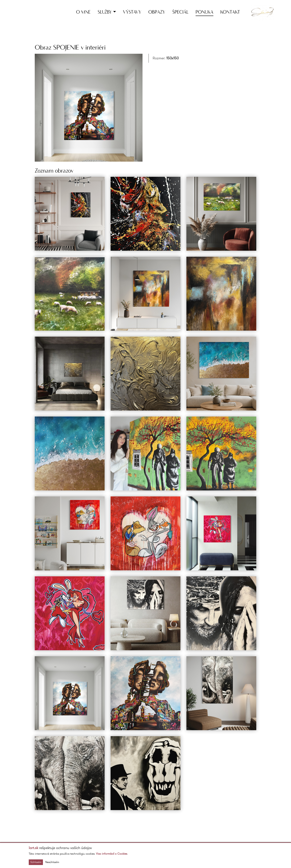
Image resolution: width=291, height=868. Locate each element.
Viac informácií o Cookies (112, 854)
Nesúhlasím (52, 862)
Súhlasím (36, 862)
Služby (105, 12)
